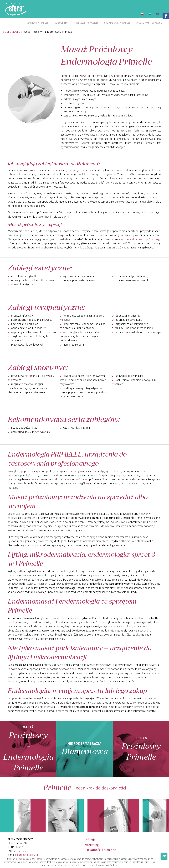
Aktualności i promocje (100, 850)
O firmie (90, 840)
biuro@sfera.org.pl (27, 855)
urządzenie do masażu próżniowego (140, 239)
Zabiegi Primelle (38, 23)
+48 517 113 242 (21, 851)
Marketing (92, 845)
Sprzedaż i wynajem (86, 23)
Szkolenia (61, 23)
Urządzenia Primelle (117, 23)
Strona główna (12, 32)
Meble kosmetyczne (149, 23)
